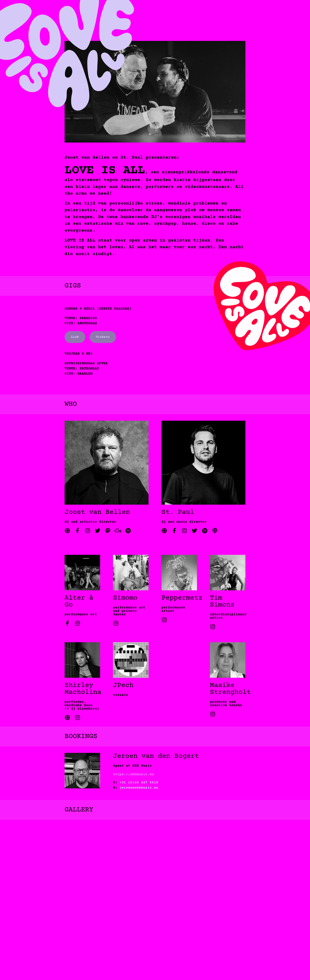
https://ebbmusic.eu (133, 774)
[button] (155, 923)
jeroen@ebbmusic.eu (139, 788)
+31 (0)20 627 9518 (139, 783)
